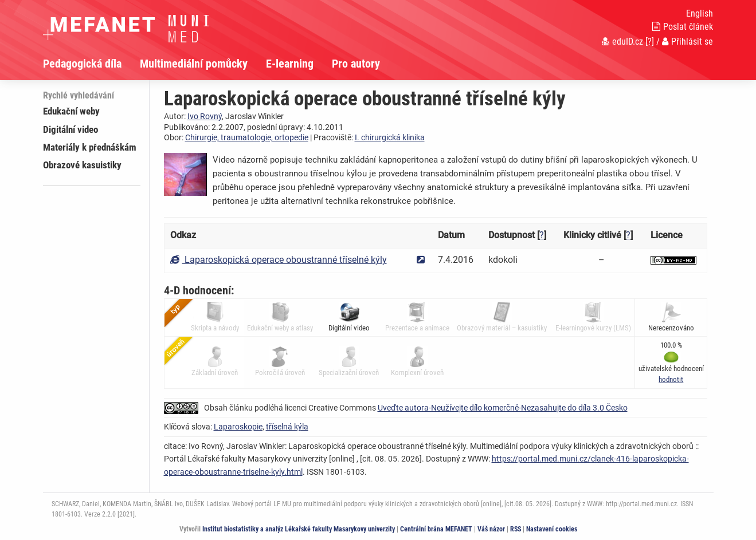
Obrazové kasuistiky (82, 165)
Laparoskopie (238, 427)
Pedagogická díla (82, 64)
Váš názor (491, 529)
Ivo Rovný (205, 116)
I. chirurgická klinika (390, 137)
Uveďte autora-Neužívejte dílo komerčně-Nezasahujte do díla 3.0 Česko (503, 408)
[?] (650, 42)
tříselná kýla (287, 427)
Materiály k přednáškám (90, 147)
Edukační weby (71, 111)
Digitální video (70, 129)
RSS (516, 529)
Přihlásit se (688, 42)
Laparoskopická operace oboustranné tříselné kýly (279, 260)
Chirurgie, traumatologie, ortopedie (247, 137)
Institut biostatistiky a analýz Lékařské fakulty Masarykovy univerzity (299, 529)
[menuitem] (91, 64)
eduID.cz (622, 42)
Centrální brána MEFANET (436, 529)
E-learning (290, 64)
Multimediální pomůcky (194, 64)
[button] (671, 379)
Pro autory (356, 64)
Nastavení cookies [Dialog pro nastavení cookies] (552, 529)
